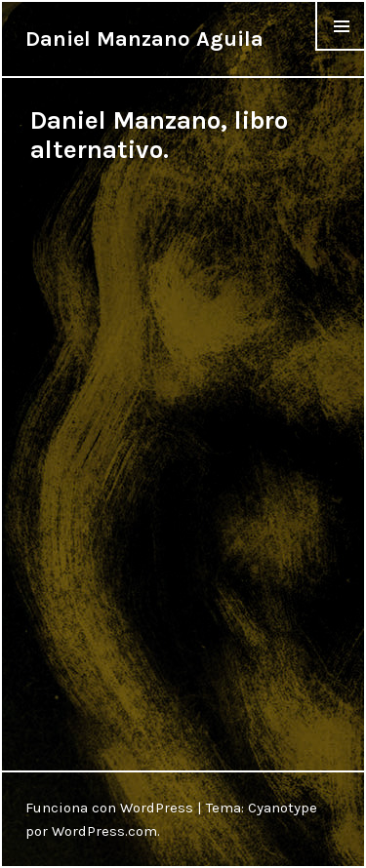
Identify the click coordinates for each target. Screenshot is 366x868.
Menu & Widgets (341, 50)
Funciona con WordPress (109, 808)
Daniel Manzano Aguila (144, 39)
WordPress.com (104, 831)
